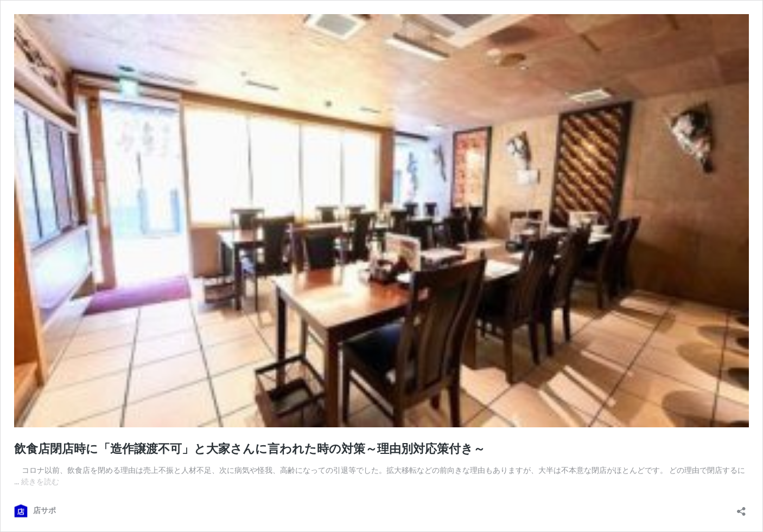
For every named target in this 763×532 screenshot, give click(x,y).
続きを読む (40, 482)
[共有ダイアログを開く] (741, 508)
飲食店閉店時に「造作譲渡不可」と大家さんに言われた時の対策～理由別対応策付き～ (250, 449)
